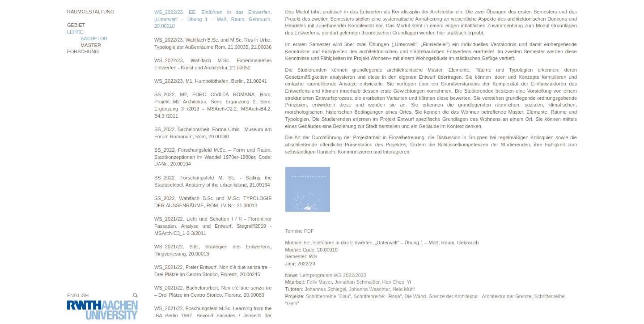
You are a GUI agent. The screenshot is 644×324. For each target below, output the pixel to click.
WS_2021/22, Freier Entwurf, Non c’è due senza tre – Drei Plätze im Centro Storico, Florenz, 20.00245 (213, 271)
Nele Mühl (404, 289)
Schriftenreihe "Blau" (328, 296)
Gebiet (76, 25)
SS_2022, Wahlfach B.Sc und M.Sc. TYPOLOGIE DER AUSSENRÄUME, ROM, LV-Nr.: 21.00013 (213, 202)
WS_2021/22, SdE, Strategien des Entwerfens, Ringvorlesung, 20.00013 (213, 250)
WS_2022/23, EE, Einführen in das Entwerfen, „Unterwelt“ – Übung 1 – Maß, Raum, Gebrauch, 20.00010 (213, 19)
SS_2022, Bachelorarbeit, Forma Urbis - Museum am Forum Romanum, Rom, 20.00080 (213, 133)
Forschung (83, 51)
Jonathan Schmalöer (357, 282)
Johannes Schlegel (325, 289)
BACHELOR (94, 38)
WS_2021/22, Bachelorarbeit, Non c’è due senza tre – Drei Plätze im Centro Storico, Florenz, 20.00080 (213, 291)
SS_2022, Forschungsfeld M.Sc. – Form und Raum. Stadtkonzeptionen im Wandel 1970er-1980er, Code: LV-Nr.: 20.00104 (213, 157)
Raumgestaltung (91, 12)
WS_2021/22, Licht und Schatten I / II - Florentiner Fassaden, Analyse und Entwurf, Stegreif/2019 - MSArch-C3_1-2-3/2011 (213, 226)
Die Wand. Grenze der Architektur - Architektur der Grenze (468, 296)
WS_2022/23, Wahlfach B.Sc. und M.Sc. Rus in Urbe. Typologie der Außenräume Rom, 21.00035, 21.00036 (213, 43)
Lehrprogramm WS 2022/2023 (333, 275)
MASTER (91, 45)
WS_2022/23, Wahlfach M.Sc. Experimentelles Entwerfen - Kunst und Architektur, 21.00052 (213, 64)
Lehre (75, 32)
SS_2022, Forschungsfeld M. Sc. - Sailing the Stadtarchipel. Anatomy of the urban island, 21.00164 (213, 181)
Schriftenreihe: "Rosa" (378, 296)
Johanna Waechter (369, 289)
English (78, 295)
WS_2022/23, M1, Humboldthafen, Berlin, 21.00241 (211, 81)
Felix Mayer (319, 282)
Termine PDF (300, 231)
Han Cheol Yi (397, 282)
